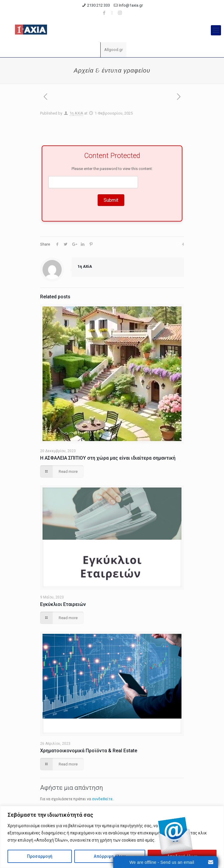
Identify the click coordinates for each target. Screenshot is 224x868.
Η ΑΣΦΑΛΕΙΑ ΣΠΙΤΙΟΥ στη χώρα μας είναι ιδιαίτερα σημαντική (108, 458)
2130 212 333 (99, 5)
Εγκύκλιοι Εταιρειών (63, 604)
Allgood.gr (113, 50)
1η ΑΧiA (76, 113)
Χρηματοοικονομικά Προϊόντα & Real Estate (89, 751)
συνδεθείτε (102, 799)
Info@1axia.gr (131, 5)
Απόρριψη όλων (110, 856)
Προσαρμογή (40, 856)
